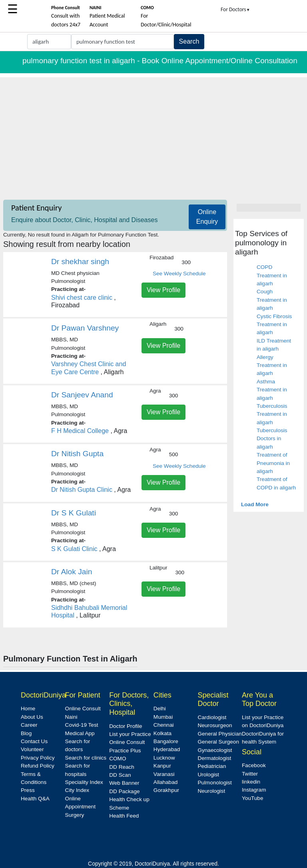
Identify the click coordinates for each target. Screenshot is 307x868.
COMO (118, 759)
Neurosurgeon (215, 725)
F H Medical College (80, 431)
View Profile (163, 290)
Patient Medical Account (107, 16)
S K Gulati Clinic (74, 549)
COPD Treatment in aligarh (272, 275)
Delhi (160, 709)
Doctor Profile (126, 726)
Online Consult (83, 709)
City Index (77, 790)
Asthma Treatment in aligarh (272, 390)
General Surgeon (218, 742)
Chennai (164, 725)
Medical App (80, 733)
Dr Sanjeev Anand (82, 395)
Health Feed (124, 816)
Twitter (250, 774)
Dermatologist (214, 758)
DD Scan (120, 775)
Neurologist (211, 791)
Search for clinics (86, 758)
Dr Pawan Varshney (85, 328)
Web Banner (124, 783)
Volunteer (32, 749)
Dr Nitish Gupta (77, 454)
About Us (32, 717)
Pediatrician (212, 766)
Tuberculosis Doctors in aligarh (272, 439)
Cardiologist (212, 717)
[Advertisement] (153, 133)
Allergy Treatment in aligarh (272, 365)
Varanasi (164, 774)
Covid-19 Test (82, 725)
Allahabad (165, 782)
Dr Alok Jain (72, 572)
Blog (26, 733)
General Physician (219, 734)
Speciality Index (84, 782)
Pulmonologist (214, 783)
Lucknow (164, 758)
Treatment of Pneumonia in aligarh (273, 463)
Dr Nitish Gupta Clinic (82, 490)
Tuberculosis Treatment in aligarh (272, 414)
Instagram (254, 790)
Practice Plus (125, 751)
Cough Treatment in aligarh (272, 300)
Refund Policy (38, 766)
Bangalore (166, 741)
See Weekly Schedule (179, 274)
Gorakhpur (166, 790)
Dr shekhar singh (80, 262)
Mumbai (163, 717)
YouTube (252, 798)
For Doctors (235, 9)
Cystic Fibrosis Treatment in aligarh (274, 325)
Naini (71, 717)
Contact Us (34, 741)
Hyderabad (167, 749)
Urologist (208, 775)
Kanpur (162, 766)
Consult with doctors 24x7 (66, 16)
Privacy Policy (38, 758)
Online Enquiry (207, 217)
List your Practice (130, 734)
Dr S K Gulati (74, 513)
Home (28, 709)
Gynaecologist (215, 750)
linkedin (251, 782)
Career (29, 725)
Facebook (254, 765)
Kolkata (162, 733)
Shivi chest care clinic (82, 298)
